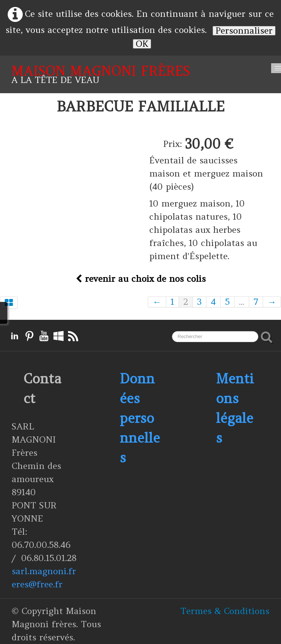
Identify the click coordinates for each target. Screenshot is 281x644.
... (242, 302)
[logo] (101, 74)
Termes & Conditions (225, 611)
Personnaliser (244, 31)
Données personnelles (140, 418)
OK (142, 44)
